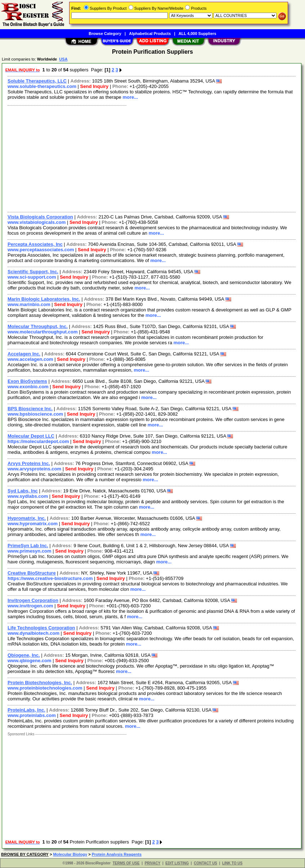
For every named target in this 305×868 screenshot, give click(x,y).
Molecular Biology (70, 854)
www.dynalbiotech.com (33, 633)
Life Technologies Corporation (41, 628)
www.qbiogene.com (30, 661)
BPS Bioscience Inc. (30, 409)
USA (63, 59)
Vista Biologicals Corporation (40, 217)
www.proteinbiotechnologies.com (45, 688)
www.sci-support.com (32, 277)
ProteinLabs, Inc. (26, 710)
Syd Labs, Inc (23, 491)
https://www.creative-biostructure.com (50, 578)
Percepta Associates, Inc (35, 244)
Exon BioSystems (27, 381)
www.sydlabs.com (28, 496)
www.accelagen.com (30, 359)
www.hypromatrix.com (33, 524)
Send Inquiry (95, 86)
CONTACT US (205, 863)
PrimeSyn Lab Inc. (28, 546)
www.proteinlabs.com (32, 715)
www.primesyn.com (30, 551)
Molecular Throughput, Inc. (38, 326)
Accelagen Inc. (24, 354)
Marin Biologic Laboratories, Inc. (44, 299)
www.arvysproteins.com (34, 469)
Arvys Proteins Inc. (29, 463)
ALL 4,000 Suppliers (198, 34)
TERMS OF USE (126, 863)
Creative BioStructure (32, 573)
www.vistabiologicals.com (37, 222)
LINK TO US (232, 863)
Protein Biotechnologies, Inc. (40, 683)
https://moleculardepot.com (38, 441)
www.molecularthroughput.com (43, 332)
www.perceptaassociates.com (41, 250)
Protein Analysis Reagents (117, 854)
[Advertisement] (152, 158)
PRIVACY (153, 863)
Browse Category (105, 34)
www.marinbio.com (29, 304)
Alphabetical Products (150, 34)
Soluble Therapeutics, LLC (37, 81)
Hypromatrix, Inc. (27, 518)
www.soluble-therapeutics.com (42, 86)
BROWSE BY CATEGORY (25, 854)
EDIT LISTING (177, 863)
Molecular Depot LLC (31, 436)
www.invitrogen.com (30, 606)
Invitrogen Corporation (33, 600)
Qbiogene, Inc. (24, 655)
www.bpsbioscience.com (35, 414)
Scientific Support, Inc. (33, 272)
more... (130, 97)
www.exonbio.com (28, 387)
